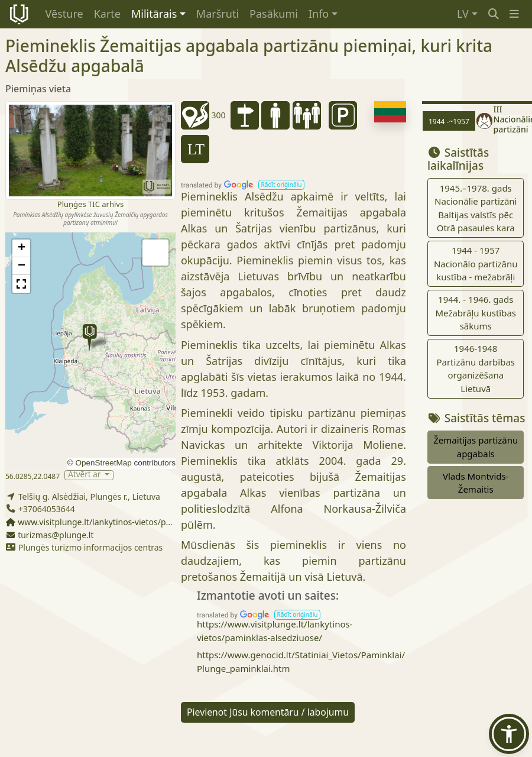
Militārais (154, 14)
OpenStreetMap (103, 463)
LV (463, 14)
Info (319, 14)
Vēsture (64, 14)
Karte (107, 14)
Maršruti (218, 14)
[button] (514, 14)
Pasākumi (274, 14)
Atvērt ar (85, 475)
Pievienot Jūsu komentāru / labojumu (268, 712)
